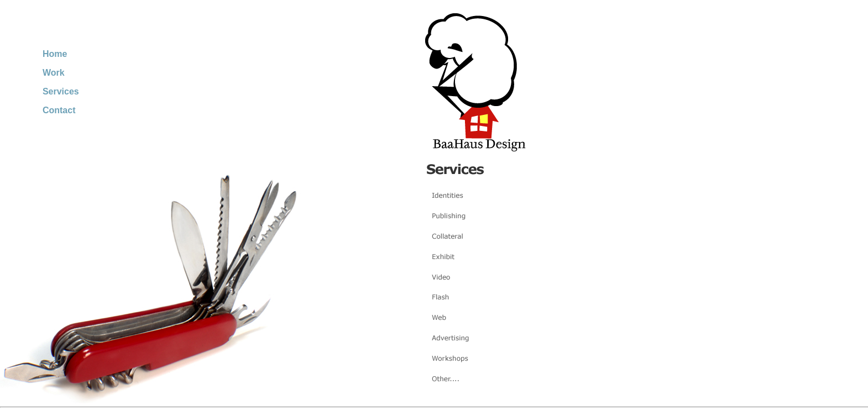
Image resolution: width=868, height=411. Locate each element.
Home (55, 54)
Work (54, 73)
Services (61, 91)
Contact (59, 110)
